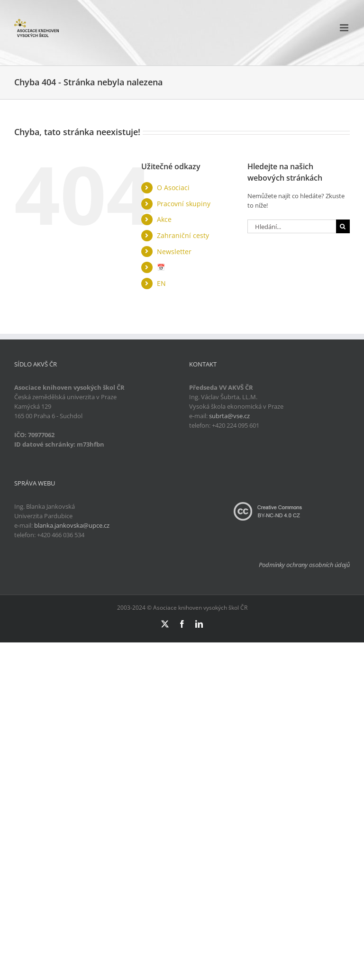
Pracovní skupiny (184, 204)
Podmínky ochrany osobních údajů (304, 565)
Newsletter (174, 252)
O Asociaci (173, 188)
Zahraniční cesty (183, 235)
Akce (164, 219)
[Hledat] (343, 226)
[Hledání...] (292, 226)
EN (161, 283)
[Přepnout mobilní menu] (345, 28)
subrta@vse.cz (229, 416)
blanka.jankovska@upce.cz (72, 525)
